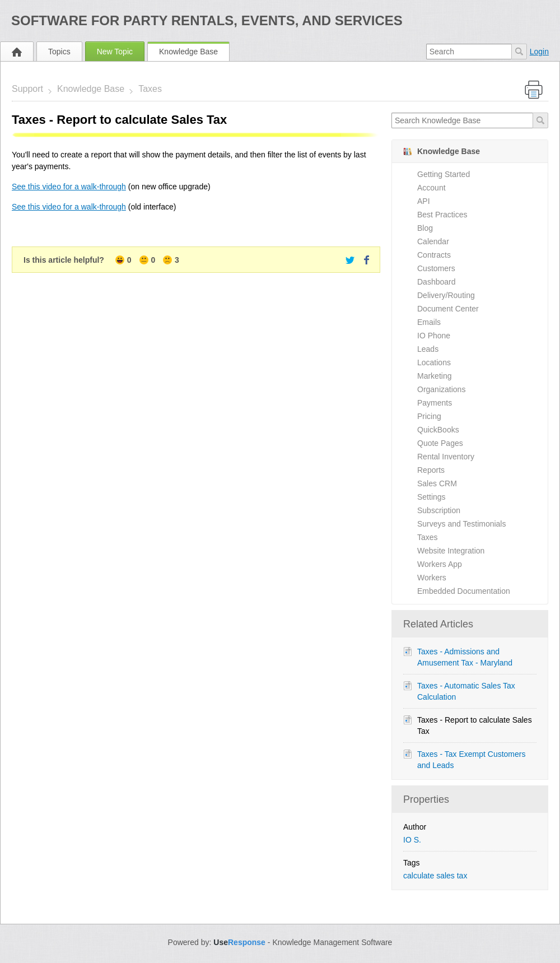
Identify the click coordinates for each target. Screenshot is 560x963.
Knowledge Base (188, 52)
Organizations (441, 389)
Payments (435, 403)
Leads (428, 349)
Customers (436, 268)
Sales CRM (437, 483)
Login (539, 52)
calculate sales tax (435, 876)
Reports (431, 470)
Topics (59, 52)
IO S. (412, 840)
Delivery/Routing (446, 295)
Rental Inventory (446, 457)
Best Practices (442, 215)
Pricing (429, 416)
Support (27, 89)
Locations (434, 362)
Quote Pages (440, 443)
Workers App (440, 564)
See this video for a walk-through (69, 187)
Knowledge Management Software (332, 942)
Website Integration (451, 551)
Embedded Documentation (464, 591)
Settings (431, 497)
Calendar (433, 241)
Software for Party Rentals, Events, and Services (207, 20)
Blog (425, 228)
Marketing (434, 376)
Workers (432, 578)
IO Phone (434, 336)
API (424, 201)
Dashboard (437, 282)
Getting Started (444, 174)
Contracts (434, 255)
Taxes (150, 89)
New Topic (115, 52)
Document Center (448, 309)
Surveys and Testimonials (461, 524)
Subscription (439, 510)
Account (431, 188)
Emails (429, 322)
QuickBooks (438, 430)
